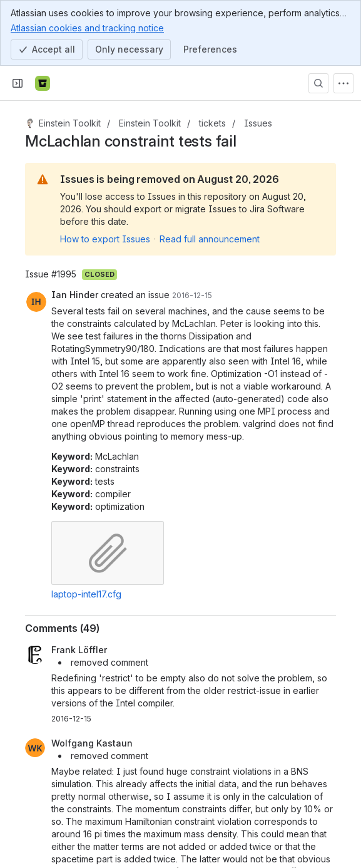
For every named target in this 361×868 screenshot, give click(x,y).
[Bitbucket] (43, 83)
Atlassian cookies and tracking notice (87, 28)
